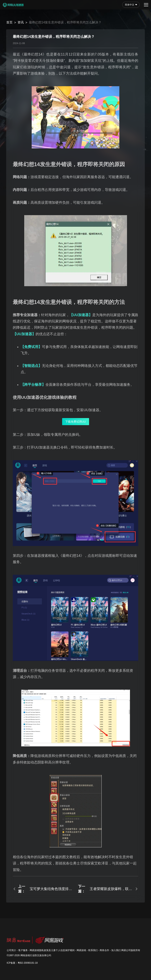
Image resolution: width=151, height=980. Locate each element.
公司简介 (11, 950)
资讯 (21, 22)
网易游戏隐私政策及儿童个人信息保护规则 (52, 950)
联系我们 (93, 950)
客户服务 (23, 950)
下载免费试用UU (75, 422)
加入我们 (116, 950)
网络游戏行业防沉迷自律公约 (36, 955)
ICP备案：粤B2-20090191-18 (22, 963)
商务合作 (104, 950)
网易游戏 (81, 950)
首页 (9, 22)
